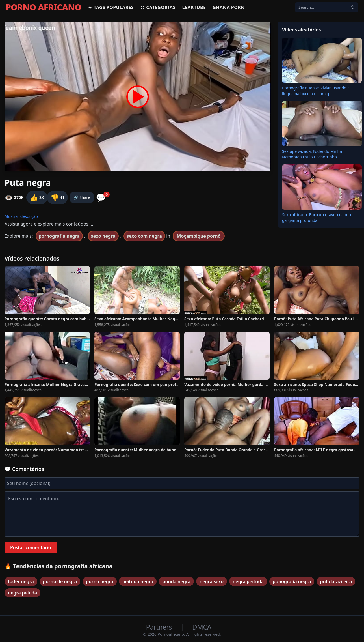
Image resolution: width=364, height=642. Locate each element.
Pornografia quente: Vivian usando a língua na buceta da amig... (316, 91)
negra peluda (22, 593)
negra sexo (212, 581)
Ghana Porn (228, 7)
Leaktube (194, 7)
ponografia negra (292, 581)
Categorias (158, 7)
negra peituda (248, 581)
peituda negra (138, 581)
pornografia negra (59, 236)
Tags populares (111, 7)
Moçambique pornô (199, 236)
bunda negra (176, 581)
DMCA (202, 627)
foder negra (21, 581)
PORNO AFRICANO (43, 7)
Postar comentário (31, 547)
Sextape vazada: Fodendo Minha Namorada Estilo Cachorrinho (312, 154)
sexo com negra (144, 236)
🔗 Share (82, 197)
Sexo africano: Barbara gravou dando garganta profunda (317, 217)
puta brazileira (336, 581)
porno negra (100, 581)
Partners (160, 627)
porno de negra (60, 581)
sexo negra (103, 236)
